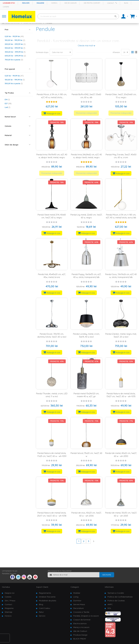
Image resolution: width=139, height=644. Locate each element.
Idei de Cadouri (80, 631)
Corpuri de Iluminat (82, 620)
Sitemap (8, 612)
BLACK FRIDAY (80, 639)
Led (8, 107)
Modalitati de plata (48, 601)
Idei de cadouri (71, 3)
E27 (8, 103)
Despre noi (10, 593)
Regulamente (45, 593)
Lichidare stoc (9, 3)
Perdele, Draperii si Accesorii (86, 616)
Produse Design (80, 635)
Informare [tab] (109, 587)
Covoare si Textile (81, 612)
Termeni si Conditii (116, 593)
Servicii (42, 616)
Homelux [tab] (6, 587)
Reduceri (26, 3)
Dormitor (77, 601)
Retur (41, 612)
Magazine (40, 3)
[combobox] (78, 16)
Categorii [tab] (75, 587)
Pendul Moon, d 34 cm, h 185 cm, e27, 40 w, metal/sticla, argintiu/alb (52, 97)
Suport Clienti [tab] (42, 587)
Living (76, 597)
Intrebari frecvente (47, 597)
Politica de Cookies (116, 601)
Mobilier (77, 593)
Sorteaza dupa (42, 52)
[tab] (18, 30)
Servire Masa (79, 604)
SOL (109, 608)
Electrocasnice (80, 623)
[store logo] (22, 16)
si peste (14, 60)
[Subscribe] (107, 575)
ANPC (110, 604)
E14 (7, 99)
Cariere (6, 7)
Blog (126, 3)
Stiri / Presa (10, 601)
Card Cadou (45, 608)
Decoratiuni (78, 608)
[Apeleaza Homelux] (117, 3)
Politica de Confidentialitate (120, 597)
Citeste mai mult (85, 46)
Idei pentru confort (92, 3)
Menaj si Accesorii (81, 627)
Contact (111, 3)
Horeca (54, 3)
